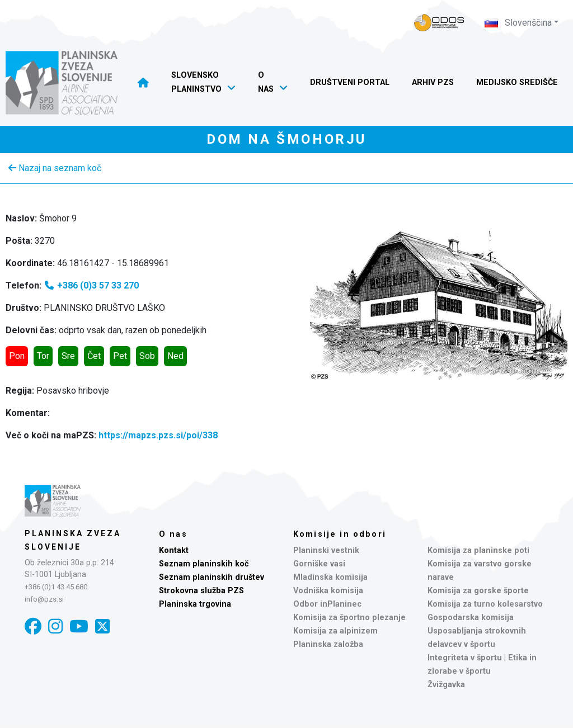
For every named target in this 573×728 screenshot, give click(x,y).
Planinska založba (328, 644)
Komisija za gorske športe (478, 591)
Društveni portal (350, 82)
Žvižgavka (446, 685)
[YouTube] (79, 627)
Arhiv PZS (433, 82)
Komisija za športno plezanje (349, 618)
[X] (102, 627)
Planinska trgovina (195, 604)
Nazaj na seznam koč (55, 168)
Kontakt (174, 550)
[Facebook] (33, 627)
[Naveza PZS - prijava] (439, 23)
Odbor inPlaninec (327, 604)
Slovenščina (518, 23)
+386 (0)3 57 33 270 (91, 285)
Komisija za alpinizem (335, 631)
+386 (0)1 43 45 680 (56, 587)
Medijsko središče (517, 82)
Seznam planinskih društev (212, 577)
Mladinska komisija (330, 577)
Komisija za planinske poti (478, 550)
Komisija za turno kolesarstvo (485, 604)
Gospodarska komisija (471, 618)
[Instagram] (55, 627)
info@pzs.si (44, 599)
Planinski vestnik (326, 550)
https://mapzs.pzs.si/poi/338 (158, 435)
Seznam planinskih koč (204, 564)
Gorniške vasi (319, 564)
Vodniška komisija (328, 591)
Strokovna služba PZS (201, 591)
